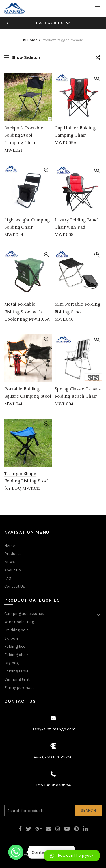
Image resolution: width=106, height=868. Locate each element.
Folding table (16, 671)
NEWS (10, 562)
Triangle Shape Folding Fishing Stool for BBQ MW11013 (26, 481)
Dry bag (11, 663)
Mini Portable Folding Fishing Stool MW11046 (77, 312)
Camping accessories (24, 614)
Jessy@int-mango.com (53, 729)
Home (32, 40)
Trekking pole (16, 630)
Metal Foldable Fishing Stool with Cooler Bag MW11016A (27, 312)
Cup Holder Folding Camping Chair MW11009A (75, 135)
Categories (50, 23)
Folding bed (15, 646)
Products (13, 554)
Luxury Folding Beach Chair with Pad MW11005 (77, 227)
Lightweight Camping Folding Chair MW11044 (27, 227)
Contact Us (15, 586)
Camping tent (17, 679)
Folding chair (16, 655)
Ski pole (11, 638)
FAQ (8, 578)
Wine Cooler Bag (19, 622)
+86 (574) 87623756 (53, 757)
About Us (13, 570)
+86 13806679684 (53, 785)
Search (88, 810)
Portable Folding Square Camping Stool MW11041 (28, 396)
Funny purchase (19, 688)
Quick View (47, 78)
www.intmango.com (42, 855)
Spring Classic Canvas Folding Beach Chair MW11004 (78, 396)
